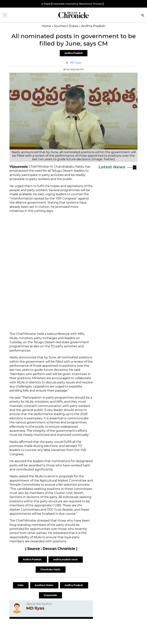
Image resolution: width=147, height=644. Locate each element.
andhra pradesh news (66, 559)
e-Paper (46, 4)
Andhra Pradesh (74, 53)
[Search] (143, 16)
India (21, 585)
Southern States (44, 585)
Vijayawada (50, 595)
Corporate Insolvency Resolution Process (77, 4)
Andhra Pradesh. (33, 559)
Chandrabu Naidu (51, 569)
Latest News (112, 167)
